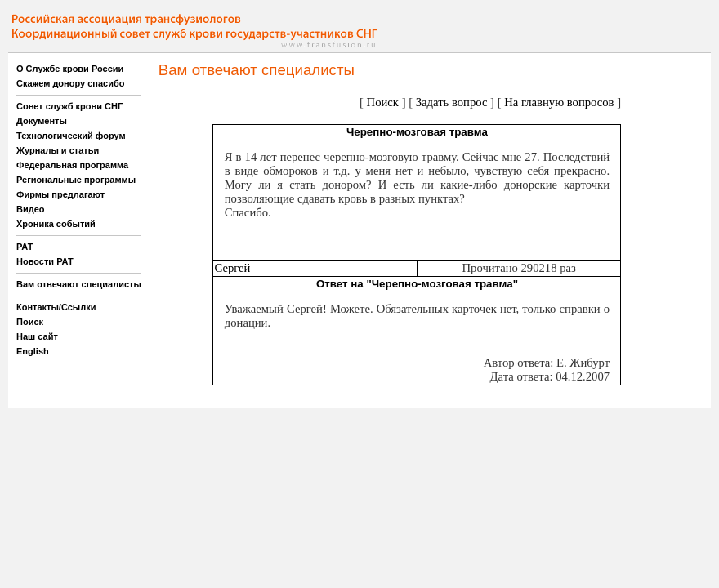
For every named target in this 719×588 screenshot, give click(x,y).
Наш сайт (37, 336)
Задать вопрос (452, 102)
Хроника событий (56, 224)
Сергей (232, 268)
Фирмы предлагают (60, 194)
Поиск (30, 322)
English (33, 351)
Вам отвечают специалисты (79, 284)
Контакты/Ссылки (56, 307)
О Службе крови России (70, 69)
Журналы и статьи (58, 150)
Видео (31, 209)
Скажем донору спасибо (70, 83)
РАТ (25, 247)
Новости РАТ (45, 261)
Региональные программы (76, 180)
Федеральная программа (72, 165)
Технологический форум (71, 136)
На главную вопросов (559, 102)
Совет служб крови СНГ (69, 106)
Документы (42, 121)
